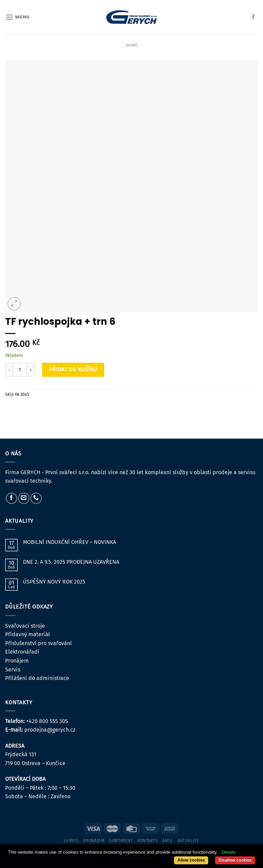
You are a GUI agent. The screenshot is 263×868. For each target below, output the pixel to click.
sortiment (121, 841)
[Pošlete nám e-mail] (24, 498)
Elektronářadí (22, 652)
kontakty (148, 841)
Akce (167, 841)
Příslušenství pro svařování (39, 643)
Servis (13, 670)
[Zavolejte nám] (36, 498)
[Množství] (20, 370)
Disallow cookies (235, 860)
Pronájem (17, 661)
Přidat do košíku (73, 369)
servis (71, 841)
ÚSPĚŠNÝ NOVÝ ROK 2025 (54, 582)
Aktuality (188, 841)
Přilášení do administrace (37, 678)
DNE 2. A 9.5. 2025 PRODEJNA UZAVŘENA (71, 562)
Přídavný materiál (28, 634)
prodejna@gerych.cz (50, 730)
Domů (132, 45)
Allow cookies (191, 860)
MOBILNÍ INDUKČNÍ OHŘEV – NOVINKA (70, 542)
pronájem (94, 841)
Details (229, 852)
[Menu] (17, 17)
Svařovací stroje (25, 626)
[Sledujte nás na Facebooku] (253, 17)
